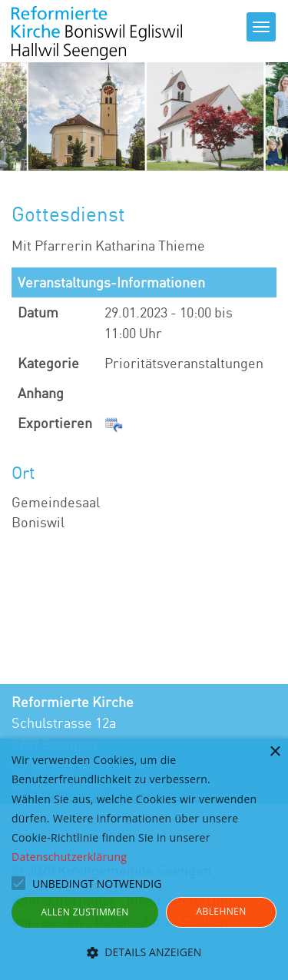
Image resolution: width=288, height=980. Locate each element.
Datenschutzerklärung (69, 857)
